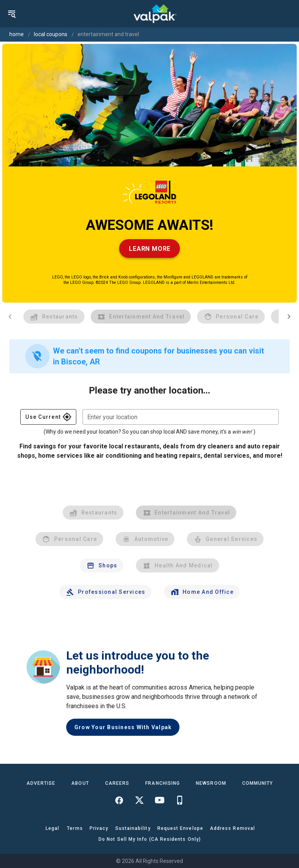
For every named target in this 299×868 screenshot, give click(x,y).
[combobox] (181, 417)
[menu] (12, 14)
